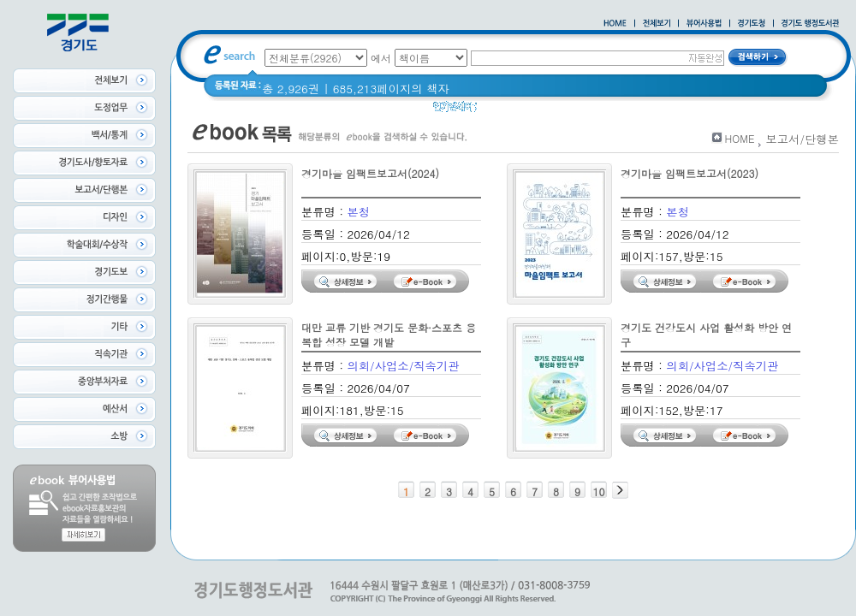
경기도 (541, 111)
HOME (740, 138)
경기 (499, 111)
